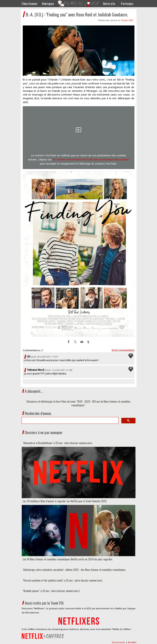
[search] (70, 421)
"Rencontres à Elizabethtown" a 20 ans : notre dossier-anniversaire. (58, 443)
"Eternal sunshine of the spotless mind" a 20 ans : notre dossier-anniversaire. (63, 580)
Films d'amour (30, 3)
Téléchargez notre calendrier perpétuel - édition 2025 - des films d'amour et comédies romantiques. (74, 570)
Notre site (109, 3)
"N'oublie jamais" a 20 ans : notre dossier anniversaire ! (51, 591)
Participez (127, 3)
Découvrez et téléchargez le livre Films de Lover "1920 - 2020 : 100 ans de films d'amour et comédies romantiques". (79, 403)
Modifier (132, 642)
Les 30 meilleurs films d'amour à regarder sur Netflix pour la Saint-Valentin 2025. (65, 501)
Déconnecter (119, 642)
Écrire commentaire (123, 350)
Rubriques (48, 3)
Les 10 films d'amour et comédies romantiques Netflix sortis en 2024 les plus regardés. (68, 559)
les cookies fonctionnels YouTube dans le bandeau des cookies (91, 160)
